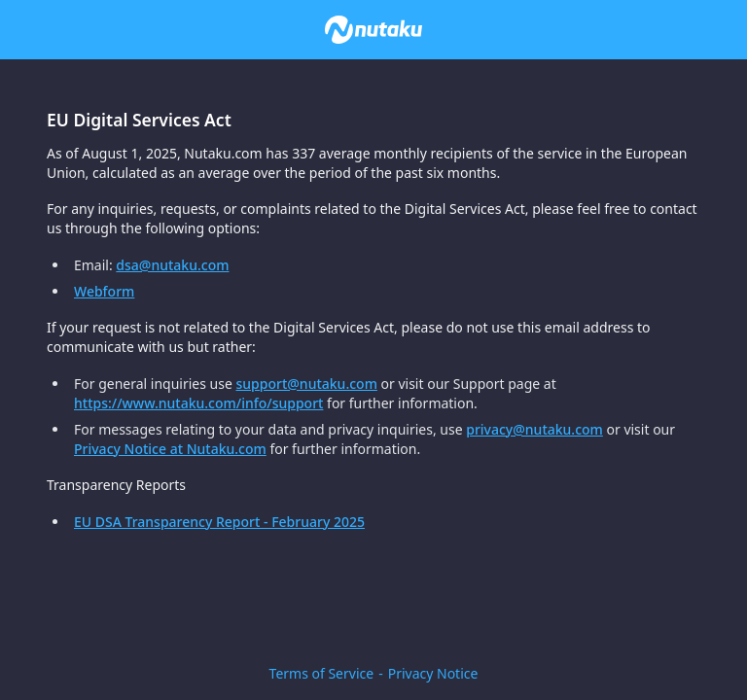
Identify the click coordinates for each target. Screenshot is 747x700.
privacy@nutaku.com (534, 429)
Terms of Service (322, 673)
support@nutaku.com (307, 384)
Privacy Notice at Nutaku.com (170, 449)
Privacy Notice (433, 673)
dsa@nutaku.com (172, 265)
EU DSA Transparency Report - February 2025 (219, 522)
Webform (104, 291)
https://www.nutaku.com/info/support (198, 403)
